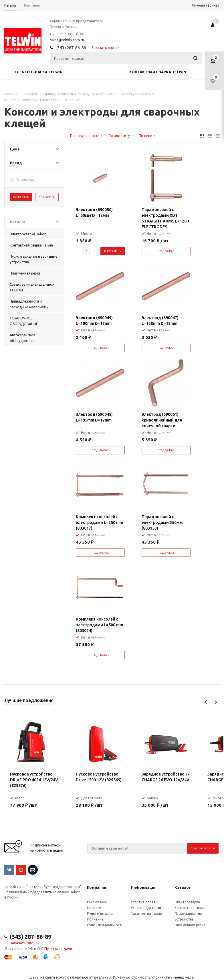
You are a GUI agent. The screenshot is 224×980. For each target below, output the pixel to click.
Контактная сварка (191, 908)
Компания (97, 887)
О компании (97, 902)
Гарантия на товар (146, 914)
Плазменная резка (190, 925)
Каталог (183, 887)
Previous (206, 702)
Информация (144, 887)
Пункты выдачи (100, 914)
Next (216, 702)
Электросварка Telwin (38, 72)
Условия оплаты (144, 902)
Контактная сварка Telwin (158, 72)
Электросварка (187, 902)
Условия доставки (146, 908)
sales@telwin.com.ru (67, 40)
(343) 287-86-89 (71, 48)
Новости (94, 908)
